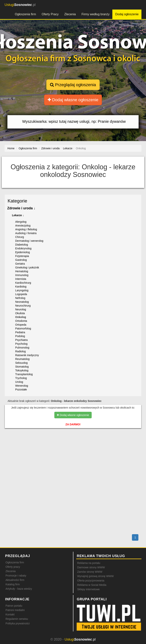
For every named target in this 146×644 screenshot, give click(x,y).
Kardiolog (21, 287)
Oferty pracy (13, 567)
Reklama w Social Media (92, 585)
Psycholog (21, 344)
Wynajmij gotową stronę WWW (95, 576)
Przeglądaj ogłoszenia (73, 85)
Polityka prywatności (18, 623)
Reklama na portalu (89, 563)
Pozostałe (21, 389)
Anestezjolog (23, 226)
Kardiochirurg (23, 283)
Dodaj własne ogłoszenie (73, 100)
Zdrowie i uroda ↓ (21, 208)
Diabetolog (22, 245)
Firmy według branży (96, 14)
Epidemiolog (23, 252)
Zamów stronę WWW (90, 572)
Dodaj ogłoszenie (127, 14)
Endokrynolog (23, 248)
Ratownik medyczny (27, 355)
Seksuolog (21, 363)
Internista (21, 279)
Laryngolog (22, 290)
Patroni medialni (15, 610)
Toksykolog (22, 370)
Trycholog (21, 378)
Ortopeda (21, 325)
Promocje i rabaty (16, 576)
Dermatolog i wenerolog (29, 241)
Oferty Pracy (50, 14)
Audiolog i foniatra (26, 233)
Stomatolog (22, 367)
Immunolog (22, 275)
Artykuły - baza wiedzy (19, 589)
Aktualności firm (15, 580)
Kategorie (17, 201)
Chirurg (20, 237)
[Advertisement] (73, 447)
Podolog (20, 336)
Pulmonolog (22, 348)
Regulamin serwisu (17, 619)
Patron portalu (14, 606)
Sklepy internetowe (88, 589)
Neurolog (21, 309)
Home (11, 148)
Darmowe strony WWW (91, 567)
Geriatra (20, 264)
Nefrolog (20, 298)
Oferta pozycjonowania (91, 581)
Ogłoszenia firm (25, 14)
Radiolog (20, 351)
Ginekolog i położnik (27, 267)
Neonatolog (22, 302)
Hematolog (22, 271)
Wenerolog (22, 386)
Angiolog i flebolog (26, 229)
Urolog (19, 382)
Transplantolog (24, 374)
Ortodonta (21, 321)
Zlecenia (70, 14)
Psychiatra (21, 340)
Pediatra (20, 332)
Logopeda (21, 294)
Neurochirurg (23, 306)
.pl (20, 5)
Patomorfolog (23, 328)
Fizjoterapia (22, 256)
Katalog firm (13, 584)
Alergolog (21, 222)
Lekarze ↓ (18, 215)
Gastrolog (21, 260)
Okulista (20, 313)
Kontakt (10, 614)
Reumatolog (22, 359)
